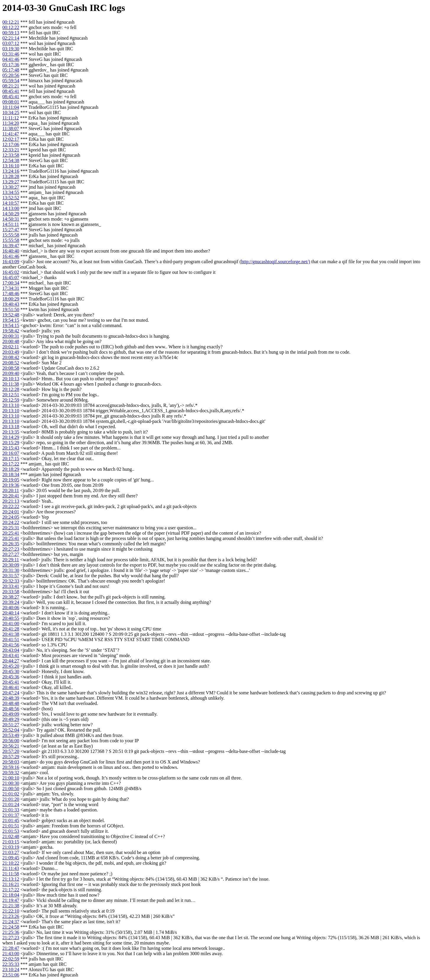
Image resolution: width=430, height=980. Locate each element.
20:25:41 (11, 533)
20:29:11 (11, 560)
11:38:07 (11, 128)
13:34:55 (11, 192)
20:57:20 (11, 751)
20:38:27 (11, 597)
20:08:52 (11, 363)
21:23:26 (11, 916)
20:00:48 (11, 341)
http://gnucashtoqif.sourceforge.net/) (276, 262)
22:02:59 (11, 959)
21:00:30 (11, 783)
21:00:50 (11, 789)
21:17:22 (11, 890)
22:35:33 (11, 964)
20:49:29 (11, 719)
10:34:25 (11, 113)
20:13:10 (11, 405)
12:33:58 (11, 155)
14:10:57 (11, 203)
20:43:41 (11, 655)
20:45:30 (11, 671)
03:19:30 (11, 49)
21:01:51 (11, 826)
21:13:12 (11, 879)
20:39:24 (11, 602)
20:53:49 (11, 735)
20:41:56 (11, 645)
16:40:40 (11, 251)
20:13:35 (11, 432)
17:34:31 (11, 288)
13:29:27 (11, 182)
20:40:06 (11, 608)
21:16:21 (11, 884)
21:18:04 (11, 895)
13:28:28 (11, 176)
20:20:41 (11, 496)
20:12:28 (11, 389)
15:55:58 (11, 235)
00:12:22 (11, 27)
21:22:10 (11, 911)
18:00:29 (11, 299)
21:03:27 (11, 852)
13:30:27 (11, 187)
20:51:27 (11, 725)
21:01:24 (11, 804)
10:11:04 (11, 107)
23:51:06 (11, 975)
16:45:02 (11, 272)
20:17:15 (11, 459)
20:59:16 (11, 767)
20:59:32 (11, 773)
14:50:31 (11, 219)
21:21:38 (11, 906)
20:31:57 (11, 576)
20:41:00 (11, 624)
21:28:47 (11, 948)
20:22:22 (11, 506)
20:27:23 (11, 549)
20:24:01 (11, 512)
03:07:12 (11, 43)
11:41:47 (11, 134)
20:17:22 (11, 464)
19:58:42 (11, 331)
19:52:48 (11, 315)
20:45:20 (11, 666)
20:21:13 (11, 501)
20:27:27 (11, 554)
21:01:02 (11, 794)
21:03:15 (11, 842)
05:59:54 (11, 81)
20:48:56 (11, 709)
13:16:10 (11, 166)
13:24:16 (11, 171)
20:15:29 (11, 443)
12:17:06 (11, 144)
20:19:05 (11, 480)
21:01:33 (11, 810)
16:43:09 (11, 262)
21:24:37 (11, 922)
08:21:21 (11, 86)
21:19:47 (11, 900)
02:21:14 (11, 38)
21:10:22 (11, 863)
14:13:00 (11, 208)
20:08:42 (11, 357)
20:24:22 (11, 522)
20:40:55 (11, 618)
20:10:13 (11, 379)
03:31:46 (11, 54)
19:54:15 (11, 320)
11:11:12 (11, 118)
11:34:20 (11, 123)
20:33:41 (11, 586)
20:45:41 (11, 682)
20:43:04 (11, 650)
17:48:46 (11, 293)
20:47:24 (11, 693)
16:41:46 (11, 256)
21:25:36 (11, 932)
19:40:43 (11, 304)
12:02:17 (11, 139)
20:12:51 (11, 395)
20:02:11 (11, 347)
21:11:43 (11, 868)
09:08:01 (11, 102)
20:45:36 (11, 677)
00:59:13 (11, 33)
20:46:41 (11, 687)
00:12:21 (11, 22)
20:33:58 (11, 592)
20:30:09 (11, 565)
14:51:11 (11, 224)
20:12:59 (11, 400)
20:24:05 (11, 517)
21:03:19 (11, 847)
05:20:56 (11, 75)
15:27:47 (11, 230)
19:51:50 (11, 309)
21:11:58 (11, 874)
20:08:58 (11, 368)
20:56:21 (11, 746)
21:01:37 (11, 815)
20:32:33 (11, 581)
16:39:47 (11, 246)
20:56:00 (11, 741)
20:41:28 (11, 629)
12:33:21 (11, 150)
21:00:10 (11, 778)
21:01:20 (11, 799)
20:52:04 (11, 730)
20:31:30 (11, 570)
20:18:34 (11, 474)
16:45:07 (11, 278)
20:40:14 (11, 613)
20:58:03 (11, 762)
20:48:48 (11, 703)
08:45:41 (11, 91)
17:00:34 (11, 283)
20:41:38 (11, 634)
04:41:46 (11, 59)
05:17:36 (11, 65)
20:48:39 (11, 698)
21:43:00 (11, 954)
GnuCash (68, 8)
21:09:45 (11, 858)
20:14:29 (11, 437)
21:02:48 (11, 836)
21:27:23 (11, 938)
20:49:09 (11, 714)
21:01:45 (11, 820)
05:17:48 (11, 70)
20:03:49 (11, 352)
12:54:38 (11, 160)
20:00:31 (11, 336)
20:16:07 (11, 453)
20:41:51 (11, 639)
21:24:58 (11, 927)
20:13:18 (11, 427)
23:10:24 (11, 970)
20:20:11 (11, 490)
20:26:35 (11, 544)
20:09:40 (11, 373)
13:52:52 (11, 198)
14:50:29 (11, 214)
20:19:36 (11, 485)
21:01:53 (11, 831)
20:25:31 (11, 528)
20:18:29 (11, 469)
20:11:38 (11, 384)
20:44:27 (11, 661)
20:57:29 (11, 757)
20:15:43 (11, 448)
